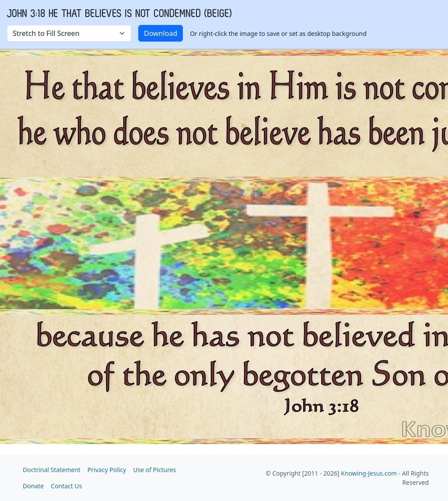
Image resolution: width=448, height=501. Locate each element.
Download (161, 33)
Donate (33, 486)
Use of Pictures (154, 470)
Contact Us (66, 486)
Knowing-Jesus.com (369, 473)
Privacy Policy (107, 470)
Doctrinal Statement (52, 470)
